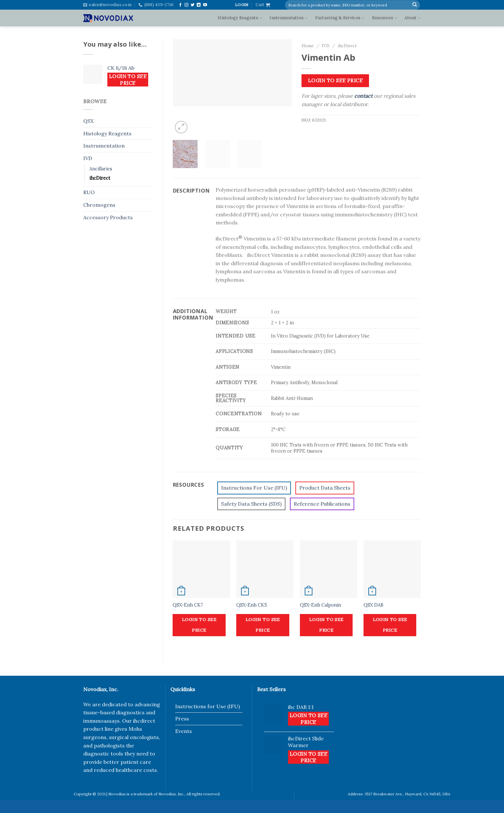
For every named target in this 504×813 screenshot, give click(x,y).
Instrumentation (288, 18)
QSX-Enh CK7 (188, 605)
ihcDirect (100, 178)
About (413, 18)
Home (308, 46)
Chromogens (99, 205)
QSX (88, 121)
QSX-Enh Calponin (320, 605)
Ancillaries (101, 169)
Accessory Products (108, 217)
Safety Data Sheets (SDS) (251, 504)
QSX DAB (373, 605)
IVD (88, 158)
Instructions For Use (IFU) (254, 488)
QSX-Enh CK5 (252, 605)
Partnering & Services (340, 18)
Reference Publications (322, 504)
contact (363, 96)
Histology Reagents (240, 18)
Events (184, 731)
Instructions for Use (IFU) (207, 706)
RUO (89, 192)
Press (182, 718)
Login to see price (128, 79)
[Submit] (415, 5)
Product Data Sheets (325, 488)
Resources (385, 18)
